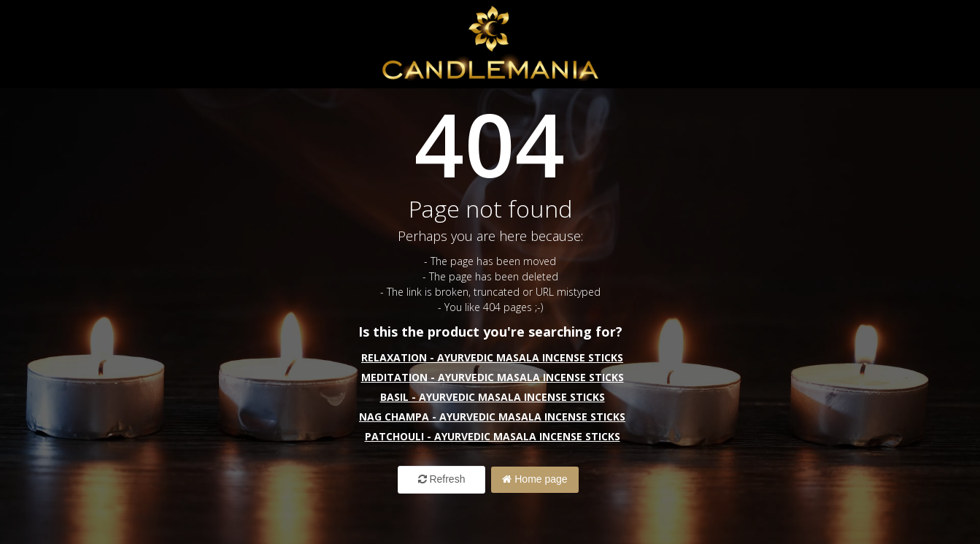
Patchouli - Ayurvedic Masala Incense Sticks (493, 436)
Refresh (442, 479)
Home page (535, 479)
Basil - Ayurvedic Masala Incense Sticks (493, 397)
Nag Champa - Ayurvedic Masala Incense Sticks (492, 417)
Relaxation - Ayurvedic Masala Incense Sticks (492, 357)
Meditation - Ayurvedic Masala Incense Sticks (493, 377)
